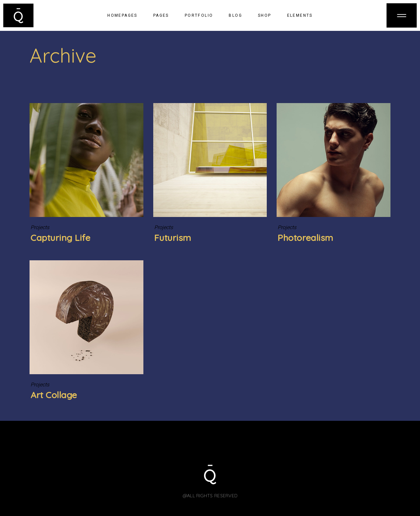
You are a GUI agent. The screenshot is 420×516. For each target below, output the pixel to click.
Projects (40, 228)
